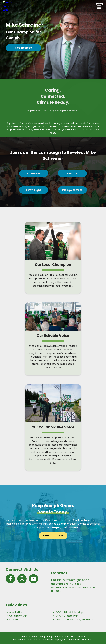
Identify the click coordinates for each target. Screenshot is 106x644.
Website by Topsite (75, 636)
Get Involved (24, 48)
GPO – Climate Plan (67, 616)
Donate (72, 173)
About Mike (16, 612)
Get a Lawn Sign (18, 616)
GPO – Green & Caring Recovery (74, 619)
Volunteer (34, 173)
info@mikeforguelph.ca (74, 580)
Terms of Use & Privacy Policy (37, 636)
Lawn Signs (34, 190)
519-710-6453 (73, 584)
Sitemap (58, 636)
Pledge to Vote (72, 190)
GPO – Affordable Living (69, 612)
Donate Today (53, 536)
